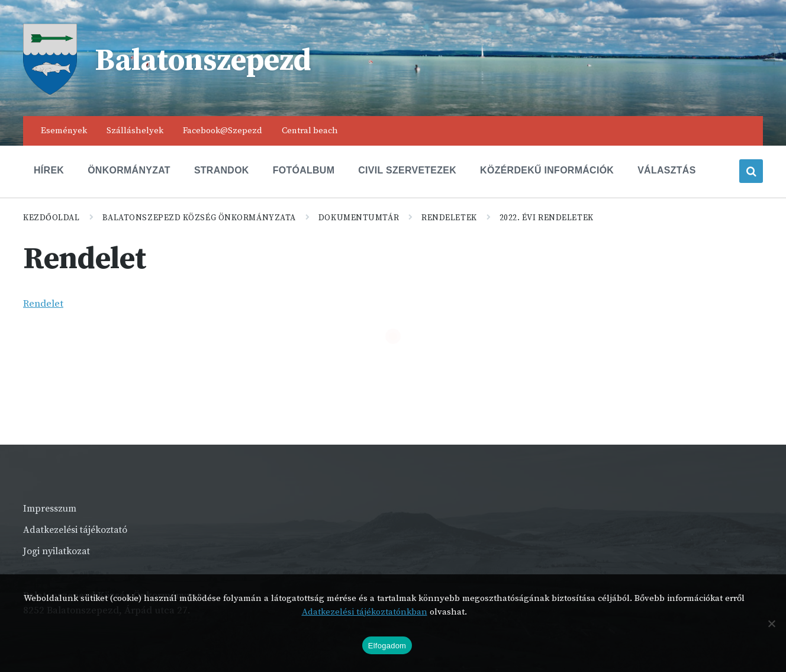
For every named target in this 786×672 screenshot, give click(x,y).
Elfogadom (387, 646)
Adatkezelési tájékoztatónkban (365, 612)
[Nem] (771, 623)
